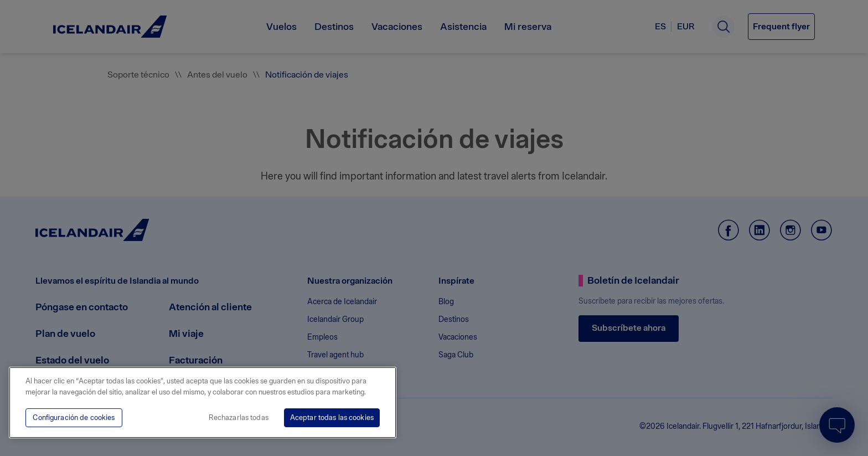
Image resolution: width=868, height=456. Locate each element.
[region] (203, 403)
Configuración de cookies (74, 417)
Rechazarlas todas (239, 417)
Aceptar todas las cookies (332, 417)
